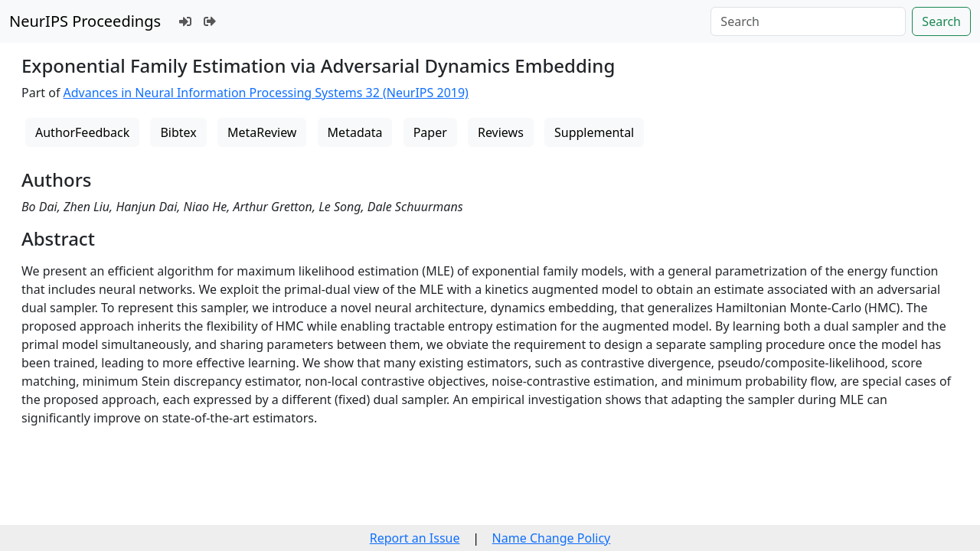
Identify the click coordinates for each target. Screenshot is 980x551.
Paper (430, 132)
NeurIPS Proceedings (85, 21)
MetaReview (262, 132)
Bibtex (178, 132)
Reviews (501, 132)
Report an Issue (415, 538)
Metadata (355, 132)
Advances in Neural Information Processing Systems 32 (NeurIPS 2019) (266, 93)
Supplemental (594, 132)
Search (941, 21)
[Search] (808, 21)
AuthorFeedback (82, 132)
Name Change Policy (552, 538)
